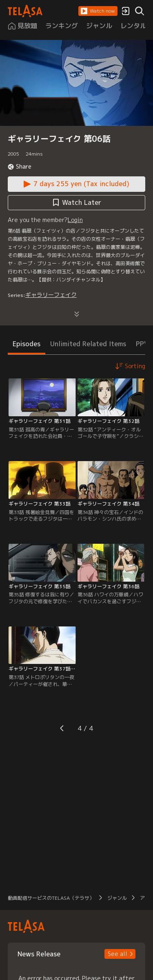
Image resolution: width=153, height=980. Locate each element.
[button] (98, 11)
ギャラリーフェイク (51, 295)
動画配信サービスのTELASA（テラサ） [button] (51, 898)
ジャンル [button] (117, 898)
